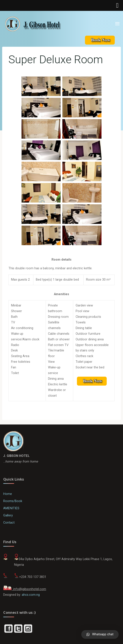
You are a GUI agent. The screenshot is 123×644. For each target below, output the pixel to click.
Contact (9, 523)
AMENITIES (11, 508)
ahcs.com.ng (31, 595)
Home (8, 494)
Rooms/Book (13, 501)
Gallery (8, 515)
